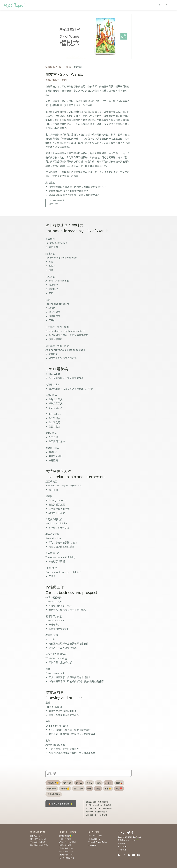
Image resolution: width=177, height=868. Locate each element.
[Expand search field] (159, 5)
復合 (98, 788)
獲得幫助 (67, 783)
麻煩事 (108, 783)
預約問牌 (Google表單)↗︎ (40, 845)
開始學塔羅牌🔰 (66, 836)
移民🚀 (119, 783)
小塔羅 (68, 67)
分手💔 (119, 788)
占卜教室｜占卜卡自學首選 (97, 815)
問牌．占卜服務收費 (38, 842)
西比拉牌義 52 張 (66, 851)
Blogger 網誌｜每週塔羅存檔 (97, 802)
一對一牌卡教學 (65, 839)
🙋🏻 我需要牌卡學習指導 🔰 (61, 804)
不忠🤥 (108, 788)
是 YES (79, 783)
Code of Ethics (94, 839)
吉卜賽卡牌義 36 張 (67, 858)
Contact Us (93, 845)
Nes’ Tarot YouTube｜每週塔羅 (98, 805)
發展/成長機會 (54, 794)
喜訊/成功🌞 (53, 783)
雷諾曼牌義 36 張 (66, 848)
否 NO (89, 783)
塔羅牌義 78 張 (53, 67)
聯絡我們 (121, 843)
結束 (99, 783)
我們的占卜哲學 (36, 836)
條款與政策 (122, 850)
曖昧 (89, 788)
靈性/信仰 (78, 788)
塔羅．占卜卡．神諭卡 (68, 842)
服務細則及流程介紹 (38, 839)
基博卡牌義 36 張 (66, 855)
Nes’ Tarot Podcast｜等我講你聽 (99, 808)
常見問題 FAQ (123, 846)
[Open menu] (166, 5)
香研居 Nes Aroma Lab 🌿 (128, 840)
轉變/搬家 (52, 788)
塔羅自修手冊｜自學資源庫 (96, 812)
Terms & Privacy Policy (98, 842)
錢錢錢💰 (65, 788)
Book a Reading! (95, 836)
